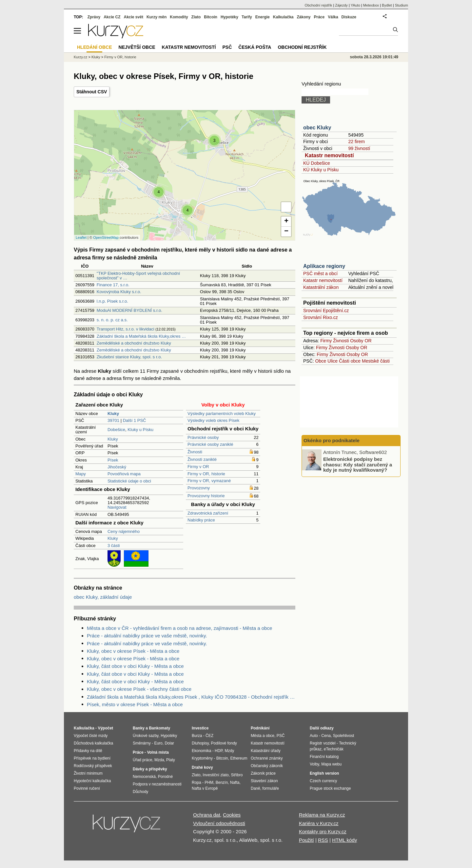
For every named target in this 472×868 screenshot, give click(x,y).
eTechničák (334, 749)
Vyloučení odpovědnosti (219, 823)
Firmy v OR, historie (206, 474)
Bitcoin (211, 17)
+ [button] (286, 221)
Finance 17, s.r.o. (113, 285)
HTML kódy (344, 840)
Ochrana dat (207, 815)
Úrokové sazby (146, 736)
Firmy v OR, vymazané (209, 481)
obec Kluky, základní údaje (103, 597)
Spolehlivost (344, 736)
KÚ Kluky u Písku (321, 170)
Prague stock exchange (330, 788)
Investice (200, 728)
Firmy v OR (198, 467)
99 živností (359, 148)
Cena (326, 736)
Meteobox (371, 5)
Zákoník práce (263, 773)
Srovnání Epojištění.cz (326, 311)
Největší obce (137, 47)
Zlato (196, 17)
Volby (314, 764)
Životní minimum (88, 773)
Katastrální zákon (321, 287)
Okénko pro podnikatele (332, 440)
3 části (114, 546)
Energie (263, 17)
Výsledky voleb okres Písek (213, 420)
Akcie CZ (112, 17)
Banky (139, 728)
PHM (209, 783)
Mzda (159, 760)
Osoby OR (361, 341)
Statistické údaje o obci (129, 481)
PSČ (227, 47)
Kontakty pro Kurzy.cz (323, 831)
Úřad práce (142, 760)
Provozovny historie (206, 496)
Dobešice (116, 430)
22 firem (356, 142)
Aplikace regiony (324, 266)
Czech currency (323, 781)
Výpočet (105, 728)
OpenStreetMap (106, 237)
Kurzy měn (157, 17)
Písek (113, 460)
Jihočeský (117, 467)
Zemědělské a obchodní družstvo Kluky (134, 343)
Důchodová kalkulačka (93, 743)
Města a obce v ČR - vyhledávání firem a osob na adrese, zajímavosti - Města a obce (179, 628)
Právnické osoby (203, 437)
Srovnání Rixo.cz (321, 317)
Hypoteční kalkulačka (92, 781)
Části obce (350, 361)
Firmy (326, 341)
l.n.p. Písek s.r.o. (112, 301)
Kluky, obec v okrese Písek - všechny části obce (139, 689)
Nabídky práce (201, 520)
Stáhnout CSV (92, 92)
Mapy (81, 474)
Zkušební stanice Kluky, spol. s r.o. (129, 357)
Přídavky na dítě (88, 751)
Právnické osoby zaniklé (210, 444)
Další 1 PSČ (135, 420)
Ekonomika (201, 751)
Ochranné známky (267, 758)
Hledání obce (95, 47)
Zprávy (94, 17)
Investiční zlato (216, 775)
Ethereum (239, 758)
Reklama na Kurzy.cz (322, 815)
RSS (323, 840)
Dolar (169, 743)
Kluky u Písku (140, 430)
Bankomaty (159, 728)
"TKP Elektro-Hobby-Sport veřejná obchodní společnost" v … (138, 276)
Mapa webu (331, 764)
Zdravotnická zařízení (208, 513)
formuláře (271, 788)
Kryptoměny (202, 758)
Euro (158, 743)
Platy (171, 760)
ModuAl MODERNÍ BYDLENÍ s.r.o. (129, 310)
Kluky (113, 439)
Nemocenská (144, 777)
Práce (319, 17)
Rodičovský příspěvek (93, 766)
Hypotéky (229, 17)
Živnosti (195, 452)
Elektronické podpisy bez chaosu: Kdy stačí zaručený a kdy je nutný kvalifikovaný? (358, 464)
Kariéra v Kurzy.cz (319, 823)
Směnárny (142, 743)
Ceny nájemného (124, 531)
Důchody (140, 792)
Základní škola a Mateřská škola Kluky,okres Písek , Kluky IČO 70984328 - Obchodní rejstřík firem (191, 697)
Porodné (165, 777)
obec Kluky (317, 128)
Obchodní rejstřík (319, 5)
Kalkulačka (283, 17)
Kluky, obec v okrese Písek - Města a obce (133, 651)
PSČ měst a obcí (320, 274)
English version (324, 773)
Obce (321, 361)
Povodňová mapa (124, 474)
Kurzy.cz (80, 57)
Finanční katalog (324, 757)
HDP (219, 751)
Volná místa (158, 752)
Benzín (222, 783)
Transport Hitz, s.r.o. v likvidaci (126, 329)
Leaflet (81, 237)
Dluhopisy (200, 743)
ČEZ (209, 736)
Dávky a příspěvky (150, 769)
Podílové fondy (224, 743)
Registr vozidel (323, 743)
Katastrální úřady (266, 751)
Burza (197, 736)
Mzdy (230, 751)
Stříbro (237, 775)
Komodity (179, 17)
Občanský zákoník (267, 766)
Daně (256, 788)
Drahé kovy (202, 767)
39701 (113, 420)
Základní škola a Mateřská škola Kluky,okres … (141, 336)
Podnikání (260, 728)
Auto (314, 736)
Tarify (247, 17)
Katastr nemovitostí (329, 155)
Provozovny (199, 488)
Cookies (232, 815)
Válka (333, 17)
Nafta (235, 783)
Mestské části (376, 361)
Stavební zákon (264, 781)
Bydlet (387, 5)
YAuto (355, 5)
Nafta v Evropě (205, 788)
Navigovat (117, 507)
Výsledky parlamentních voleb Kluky (222, 414)
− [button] (286, 232)
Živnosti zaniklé (202, 459)
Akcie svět (134, 17)
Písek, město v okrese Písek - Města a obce (135, 704)
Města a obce (263, 736)
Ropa (197, 783)
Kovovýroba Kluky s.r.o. (119, 292)
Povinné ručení (87, 788)
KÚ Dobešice (317, 163)
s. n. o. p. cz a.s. (112, 320)
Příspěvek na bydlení (92, 758)
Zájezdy (341, 5)
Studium (402, 5)
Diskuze (349, 17)
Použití (306, 840)
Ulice (333, 361)
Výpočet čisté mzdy (91, 736)
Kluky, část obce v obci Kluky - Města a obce (135, 666)
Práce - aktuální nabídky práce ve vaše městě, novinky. (147, 636)
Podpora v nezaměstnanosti (157, 784)
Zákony (304, 17)
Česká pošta (255, 47)
